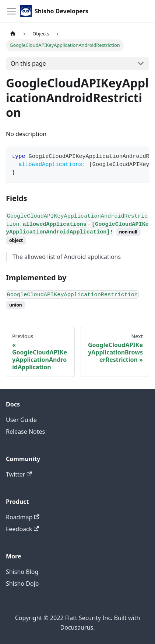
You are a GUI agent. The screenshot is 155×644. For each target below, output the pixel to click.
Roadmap (23, 517)
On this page (28, 63)
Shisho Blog (22, 572)
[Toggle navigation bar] (11, 11)
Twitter (19, 474)
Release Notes (25, 432)
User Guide (21, 420)
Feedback (22, 529)
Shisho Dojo (22, 584)
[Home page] (13, 34)
